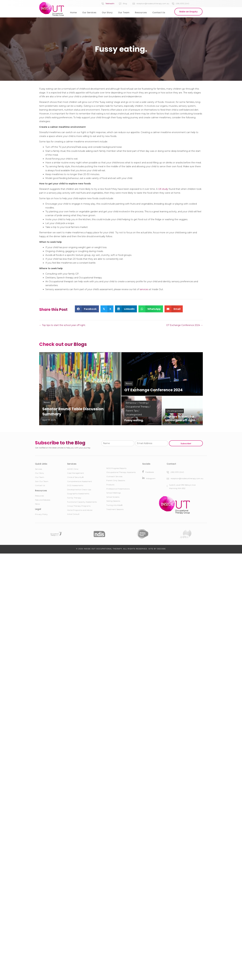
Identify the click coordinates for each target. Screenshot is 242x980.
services (144, 289)
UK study (163, 189)
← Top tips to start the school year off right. (62, 325)
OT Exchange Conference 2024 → (185, 325)
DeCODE (161, 549)
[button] (188, 12)
